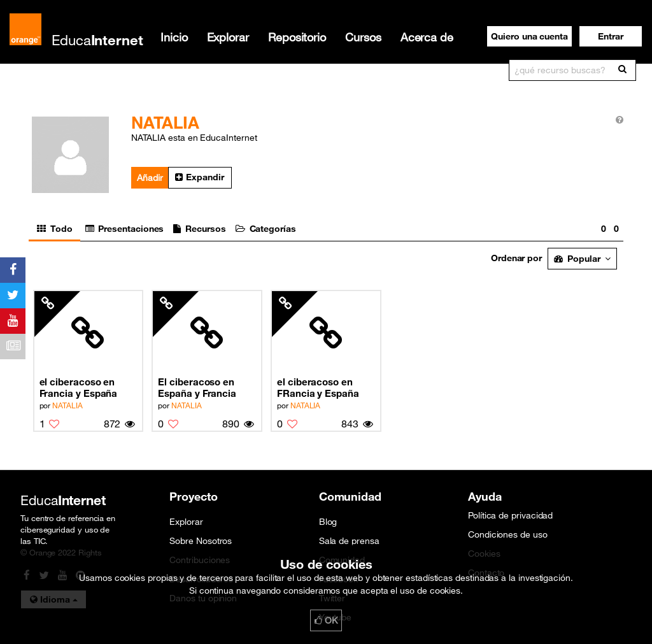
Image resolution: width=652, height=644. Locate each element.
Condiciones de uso (508, 534)
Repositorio (297, 37)
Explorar (228, 37)
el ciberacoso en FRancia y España (318, 387)
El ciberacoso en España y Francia (197, 387)
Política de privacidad (510, 515)
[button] (611, 36)
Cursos (363, 37)
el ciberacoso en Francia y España (79, 387)
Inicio (174, 37)
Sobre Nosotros (201, 541)
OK (326, 620)
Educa (97, 40)
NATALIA (67, 405)
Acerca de (427, 37)
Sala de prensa (349, 541)
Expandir (199, 177)
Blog (328, 522)
